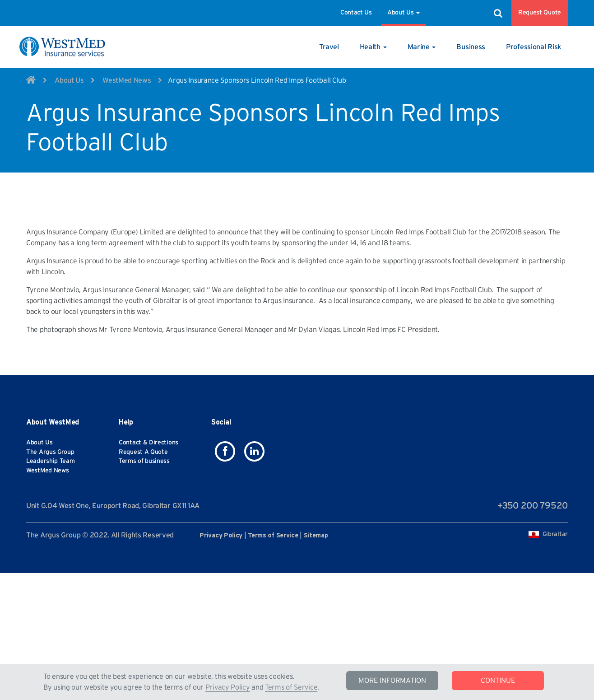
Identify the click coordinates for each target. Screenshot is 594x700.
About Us (404, 13)
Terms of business (144, 601)
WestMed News (127, 80)
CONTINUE (498, 681)
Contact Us (356, 13)
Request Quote (540, 13)
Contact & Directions (148, 583)
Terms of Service (291, 687)
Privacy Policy (228, 687)
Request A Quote (143, 592)
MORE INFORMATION (392, 681)
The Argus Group (50, 592)
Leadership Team (51, 601)
